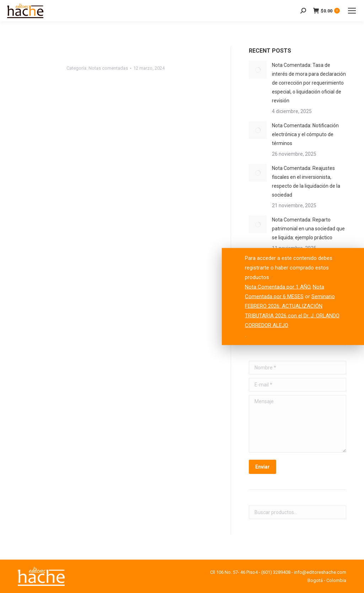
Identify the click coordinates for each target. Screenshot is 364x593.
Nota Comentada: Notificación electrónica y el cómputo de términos (305, 134)
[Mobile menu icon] (352, 11)
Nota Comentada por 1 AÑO (278, 287)
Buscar (339, 512)
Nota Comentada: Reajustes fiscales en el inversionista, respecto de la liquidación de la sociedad (306, 181)
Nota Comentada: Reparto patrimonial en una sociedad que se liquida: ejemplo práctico (308, 229)
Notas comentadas (108, 68)
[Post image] (258, 70)
